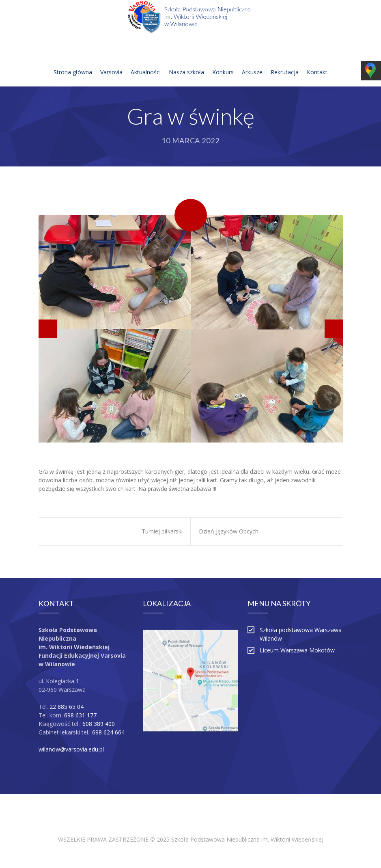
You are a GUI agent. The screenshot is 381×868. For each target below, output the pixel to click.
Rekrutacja (285, 62)
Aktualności (146, 62)
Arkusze (252, 62)
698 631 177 (80, 715)
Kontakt (317, 62)
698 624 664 (108, 732)
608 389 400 (99, 724)
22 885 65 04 (67, 707)
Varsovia (111, 62)
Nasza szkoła (186, 62)
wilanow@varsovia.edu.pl (71, 749)
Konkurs (223, 62)
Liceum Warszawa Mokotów (297, 650)
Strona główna (73, 62)
